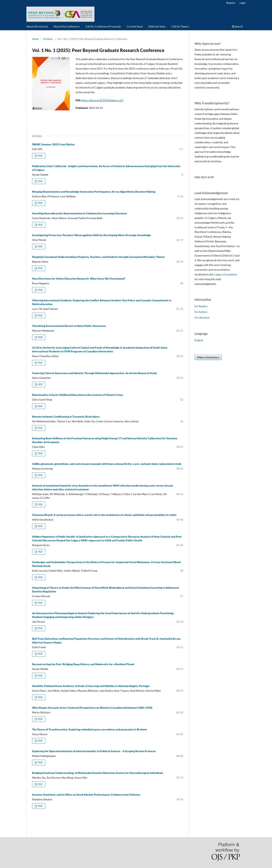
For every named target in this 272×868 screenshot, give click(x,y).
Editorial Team (157, 26)
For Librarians (202, 318)
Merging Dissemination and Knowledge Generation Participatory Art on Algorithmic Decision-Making (94, 192)
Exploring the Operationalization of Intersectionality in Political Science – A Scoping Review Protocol (94, 751)
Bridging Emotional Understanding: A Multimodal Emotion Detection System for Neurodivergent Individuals (98, 773)
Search (237, 26)
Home (35, 39)
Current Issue (135, 26)
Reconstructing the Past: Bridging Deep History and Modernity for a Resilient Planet (83, 664)
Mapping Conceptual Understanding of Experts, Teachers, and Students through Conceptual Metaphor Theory (99, 257)
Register (231, 3)
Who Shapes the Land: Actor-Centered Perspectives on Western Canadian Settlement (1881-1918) (92, 708)
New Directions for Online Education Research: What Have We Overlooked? (79, 279)
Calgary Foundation (225, 274)
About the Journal (37, 26)
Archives (48, 39)
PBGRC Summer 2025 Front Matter (54, 144)
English (199, 340)
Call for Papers (180, 26)
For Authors (201, 312)
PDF (40, 156)
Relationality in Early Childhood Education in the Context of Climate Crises (78, 395)
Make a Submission (208, 357)
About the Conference (66, 26)
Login (243, 3)
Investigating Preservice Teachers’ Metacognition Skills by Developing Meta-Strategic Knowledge (92, 235)
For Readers (201, 306)
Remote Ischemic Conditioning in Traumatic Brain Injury (66, 417)
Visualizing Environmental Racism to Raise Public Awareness (69, 326)
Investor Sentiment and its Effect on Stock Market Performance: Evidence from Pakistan (86, 795)
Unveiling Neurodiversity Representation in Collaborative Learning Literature (80, 213)
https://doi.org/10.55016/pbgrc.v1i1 (102, 100)
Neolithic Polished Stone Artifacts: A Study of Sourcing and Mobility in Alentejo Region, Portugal (91, 686)
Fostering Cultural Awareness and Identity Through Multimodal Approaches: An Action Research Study (95, 373)
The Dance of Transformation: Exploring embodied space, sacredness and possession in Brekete (90, 729)
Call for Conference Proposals (103, 26)
